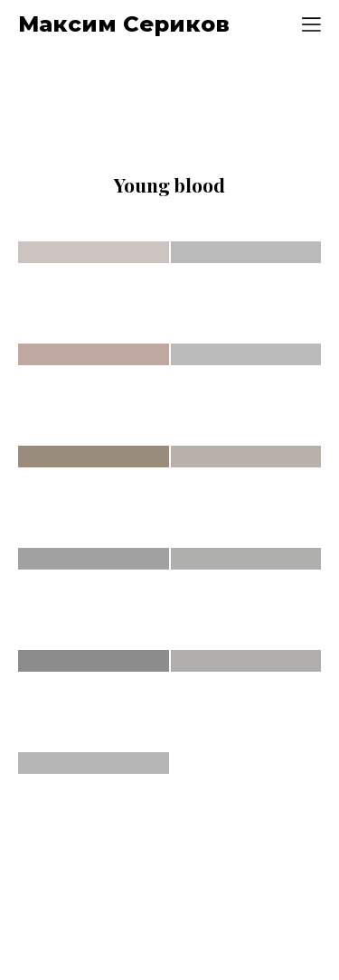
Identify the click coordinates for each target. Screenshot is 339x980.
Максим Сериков (124, 24)
